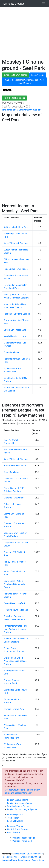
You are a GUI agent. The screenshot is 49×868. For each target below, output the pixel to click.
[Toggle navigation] (43, 4)
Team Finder (13, 818)
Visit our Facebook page (24, 838)
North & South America (18, 829)
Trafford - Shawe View (14, 709)
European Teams (15, 826)
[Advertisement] (24, 34)
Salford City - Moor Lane (15, 330)
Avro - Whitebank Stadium (16, 243)
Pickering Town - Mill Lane (16, 610)
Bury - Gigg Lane (11, 352)
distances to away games (15, 75)
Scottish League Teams (18, 806)
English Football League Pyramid (22, 809)
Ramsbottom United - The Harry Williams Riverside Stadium (15, 629)
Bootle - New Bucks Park (15, 466)
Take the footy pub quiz (14, 98)
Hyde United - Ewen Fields (16, 269)
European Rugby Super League (16, 860)
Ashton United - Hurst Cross (17, 227)
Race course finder (11, 857)
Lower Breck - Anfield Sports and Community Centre (14, 584)
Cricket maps (19, 854)
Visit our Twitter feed (22, 841)
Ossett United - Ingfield (14, 603)
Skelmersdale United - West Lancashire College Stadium (15, 661)
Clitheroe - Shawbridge (14, 498)
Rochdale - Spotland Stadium (17, 314)
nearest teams (38, 75)
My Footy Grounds (13, 4)
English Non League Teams (20, 803)
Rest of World (13, 833)
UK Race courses (35, 854)
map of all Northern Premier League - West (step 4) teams (25, 81)
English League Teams (18, 800)
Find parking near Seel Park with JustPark (22, 110)
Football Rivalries (15, 821)
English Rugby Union (30, 857)
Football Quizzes (15, 815)
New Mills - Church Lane (15, 336)
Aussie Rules (38, 860)
